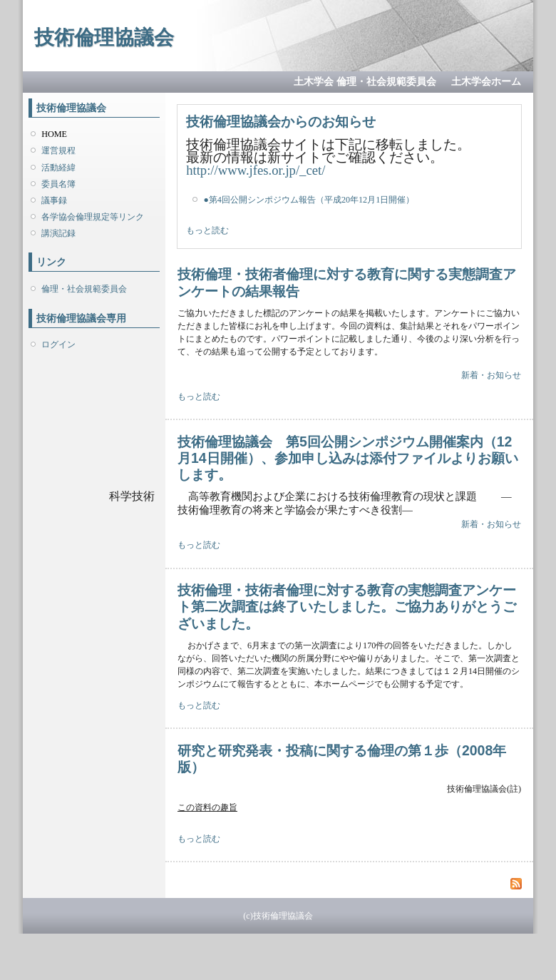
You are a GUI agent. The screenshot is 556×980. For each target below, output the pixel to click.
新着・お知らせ (491, 375)
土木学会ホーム (486, 82)
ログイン (58, 344)
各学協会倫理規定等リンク (93, 217)
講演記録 (58, 233)
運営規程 (58, 150)
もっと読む (207, 230)
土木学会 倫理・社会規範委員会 (365, 82)
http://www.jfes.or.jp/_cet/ (256, 170)
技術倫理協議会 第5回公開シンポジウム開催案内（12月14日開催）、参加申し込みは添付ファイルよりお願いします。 (348, 458)
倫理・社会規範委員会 (84, 289)
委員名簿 (58, 184)
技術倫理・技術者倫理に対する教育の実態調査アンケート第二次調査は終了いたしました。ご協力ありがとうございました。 (347, 607)
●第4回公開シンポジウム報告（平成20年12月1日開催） (309, 200)
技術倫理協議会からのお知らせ (281, 121)
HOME (54, 134)
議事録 (54, 200)
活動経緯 (58, 168)
